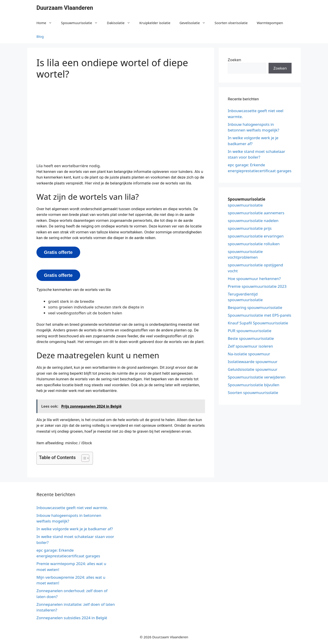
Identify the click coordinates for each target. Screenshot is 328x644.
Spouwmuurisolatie (82, 23)
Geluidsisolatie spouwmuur (253, 369)
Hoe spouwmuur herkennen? (254, 279)
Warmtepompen (270, 23)
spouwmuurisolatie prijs (250, 228)
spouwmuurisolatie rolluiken (254, 244)
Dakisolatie (121, 23)
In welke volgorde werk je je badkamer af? (75, 529)
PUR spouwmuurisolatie (250, 331)
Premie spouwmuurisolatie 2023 (257, 286)
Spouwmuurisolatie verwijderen (257, 377)
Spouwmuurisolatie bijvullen (254, 385)
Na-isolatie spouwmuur (249, 354)
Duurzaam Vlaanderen (65, 8)
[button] (83, 458)
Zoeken (234, 60)
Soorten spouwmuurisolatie (253, 393)
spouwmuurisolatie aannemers (256, 213)
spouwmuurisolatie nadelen (253, 221)
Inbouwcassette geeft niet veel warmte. (72, 508)
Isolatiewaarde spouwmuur (253, 362)
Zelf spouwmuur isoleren (250, 346)
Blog (40, 36)
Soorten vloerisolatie (231, 23)
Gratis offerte (58, 252)
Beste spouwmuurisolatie (251, 338)
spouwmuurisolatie (245, 205)
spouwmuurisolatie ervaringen (256, 236)
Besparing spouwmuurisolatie (255, 307)
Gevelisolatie (195, 23)
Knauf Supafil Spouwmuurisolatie (258, 323)
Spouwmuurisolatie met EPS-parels (260, 315)
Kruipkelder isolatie (155, 23)
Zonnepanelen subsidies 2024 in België (72, 618)
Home (46, 23)
